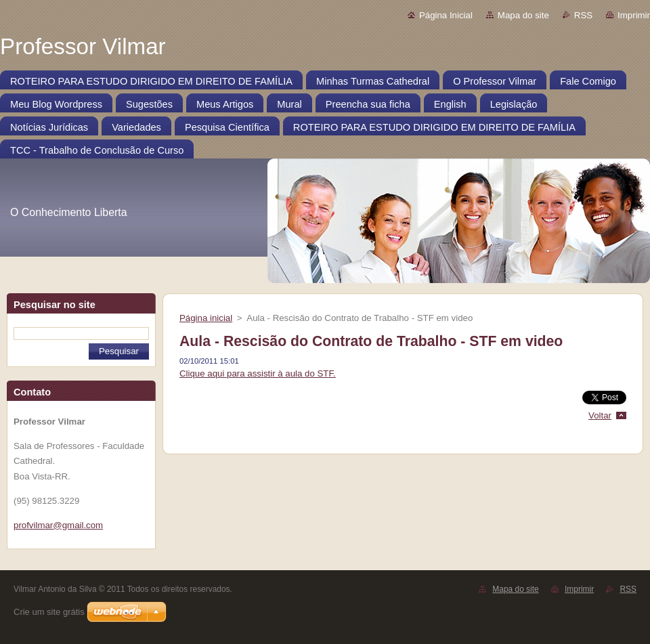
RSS (583, 15)
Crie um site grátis (49, 612)
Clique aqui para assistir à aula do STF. (258, 373)
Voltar (600, 415)
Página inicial (206, 318)
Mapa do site (523, 15)
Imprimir (634, 15)
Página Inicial (446, 15)
